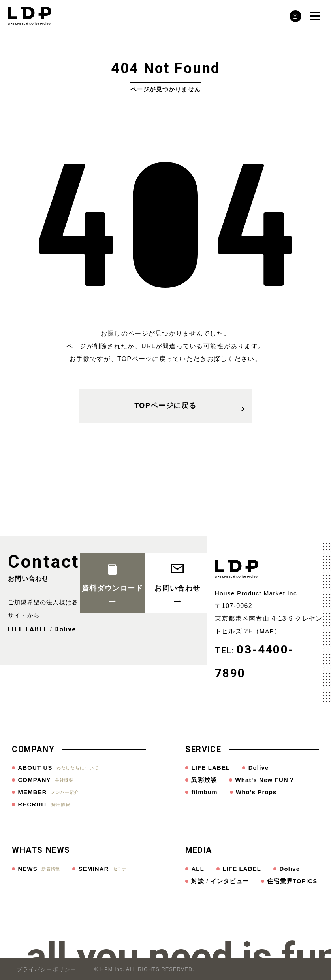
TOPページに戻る (189, 409)
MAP (267, 631)
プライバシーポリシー (46, 969)
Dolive (63, 629)
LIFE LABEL (27, 629)
